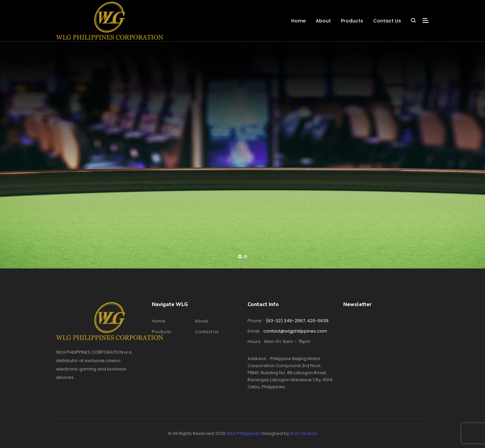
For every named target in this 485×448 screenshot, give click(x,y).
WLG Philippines (244, 433)
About (323, 21)
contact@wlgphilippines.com (295, 331)
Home (298, 21)
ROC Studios (304, 433)
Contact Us (387, 21)
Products (352, 21)
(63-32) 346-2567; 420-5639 (297, 321)
